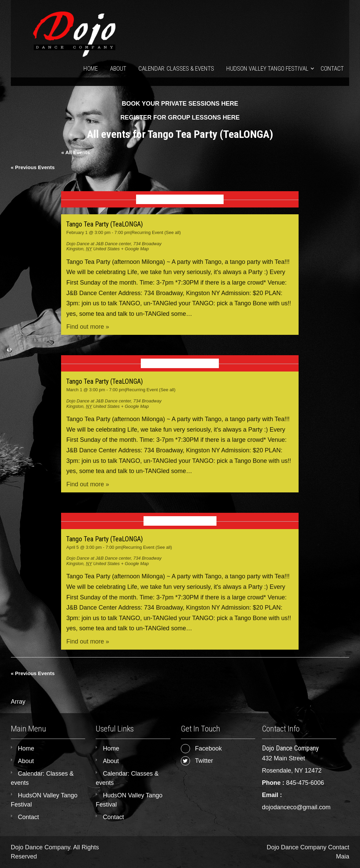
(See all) (173, 232)
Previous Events (33, 167)
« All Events (75, 152)
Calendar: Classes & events (176, 68)
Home (91, 68)
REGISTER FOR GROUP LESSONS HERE (180, 117)
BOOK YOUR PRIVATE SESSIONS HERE (180, 104)
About (118, 68)
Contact (332, 68)
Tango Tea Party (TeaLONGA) (105, 224)
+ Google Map (135, 249)
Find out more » (88, 327)
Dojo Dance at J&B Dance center (98, 244)
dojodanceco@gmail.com (296, 807)
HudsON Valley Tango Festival (267, 68)
